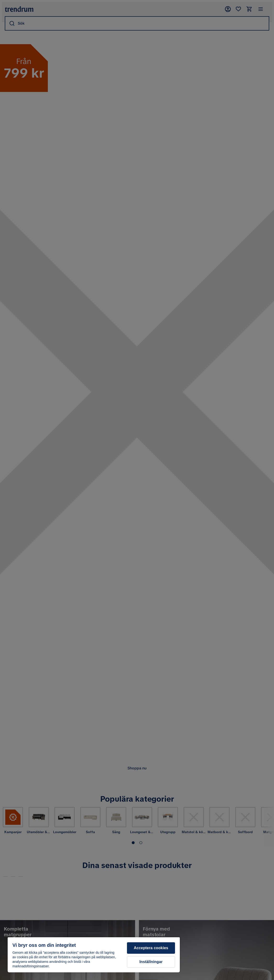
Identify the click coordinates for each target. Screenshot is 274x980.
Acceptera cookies (151, 948)
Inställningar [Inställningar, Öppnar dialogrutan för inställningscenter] (151, 962)
